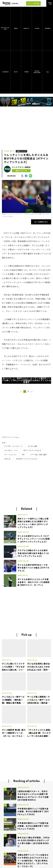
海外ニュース (21, 151)
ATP (23, 455)
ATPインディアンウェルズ (32, 450)
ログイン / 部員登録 (33, 3)
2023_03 (7, 459)
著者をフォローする (21, 171)
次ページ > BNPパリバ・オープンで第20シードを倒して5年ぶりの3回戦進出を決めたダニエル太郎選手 (26, 381)
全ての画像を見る (41, 222)
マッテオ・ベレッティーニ (13, 446)
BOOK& (37, 72)
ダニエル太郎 (32, 446)
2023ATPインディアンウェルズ (27, 459)
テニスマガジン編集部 (21, 167)
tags (48, 72)
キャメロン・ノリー (11, 450)
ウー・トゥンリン (10, 455)
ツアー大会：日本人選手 (38, 455)
